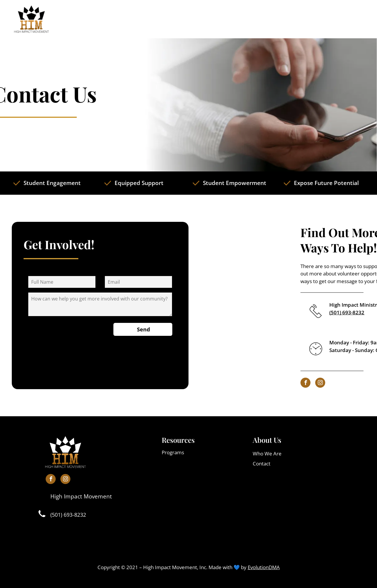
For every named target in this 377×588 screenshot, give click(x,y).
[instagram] (347, 383)
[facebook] (332, 383)
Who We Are (267, 454)
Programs (173, 452)
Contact (262, 464)
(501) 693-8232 (68, 515)
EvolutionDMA (264, 567)
